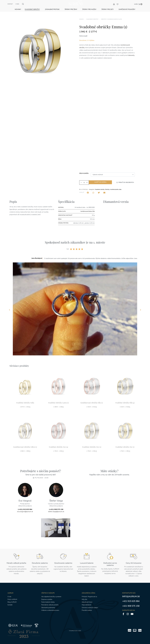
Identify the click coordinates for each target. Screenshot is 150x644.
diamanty (131, 53)
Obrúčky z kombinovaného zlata (111, 17)
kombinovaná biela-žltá (88, 209)
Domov (82, 17)
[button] (125, 180)
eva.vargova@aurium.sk (25, 509)
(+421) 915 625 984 (25, 507)
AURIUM (72, 628)
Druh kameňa (84, 171)
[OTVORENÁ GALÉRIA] (41, 48)
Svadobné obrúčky (92, 17)
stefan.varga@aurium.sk (56, 509)
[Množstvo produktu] (84, 180)
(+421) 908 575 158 (56, 507)
